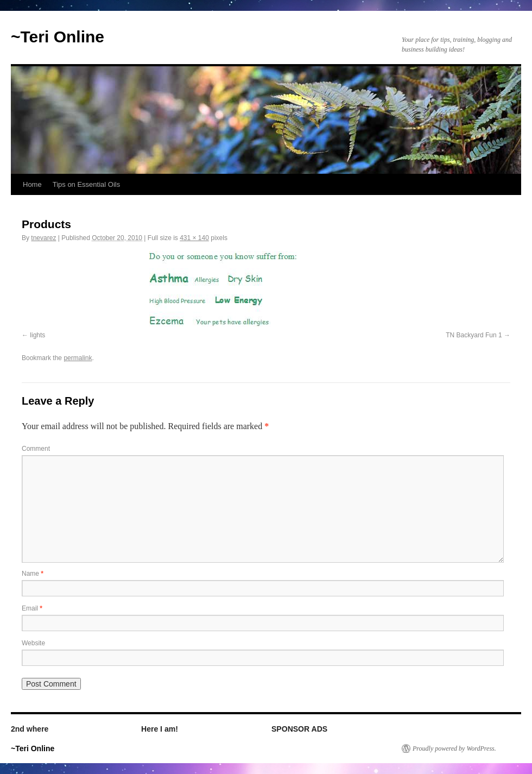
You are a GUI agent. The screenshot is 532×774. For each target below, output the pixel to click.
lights (37, 335)
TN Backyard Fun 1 (474, 335)
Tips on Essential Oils (87, 184)
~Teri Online (58, 37)
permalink (78, 358)
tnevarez (43, 238)
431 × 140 (194, 238)
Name (33, 574)
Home (32, 184)
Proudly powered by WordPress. (454, 748)
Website (33, 643)
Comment (36, 449)
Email (32, 608)
